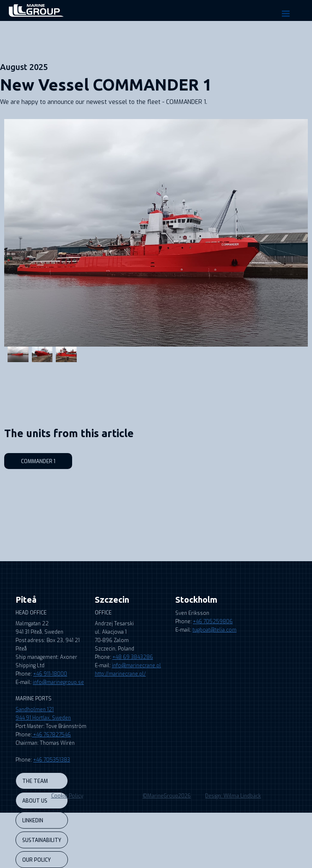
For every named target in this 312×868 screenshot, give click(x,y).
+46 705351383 (52, 760)
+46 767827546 (51, 735)
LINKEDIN (33, 821)
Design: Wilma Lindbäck (233, 796)
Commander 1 (38, 461)
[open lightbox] (156, 233)
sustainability (42, 840)
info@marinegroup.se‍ (58, 682)
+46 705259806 (213, 622)
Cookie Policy (67, 796)
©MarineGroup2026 (167, 796)
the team (35, 781)
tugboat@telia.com (214, 630)
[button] (286, 14)
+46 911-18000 (50, 674)
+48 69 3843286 (133, 657)
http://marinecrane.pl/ (120, 674)
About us (35, 801)
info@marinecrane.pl (136, 666)
